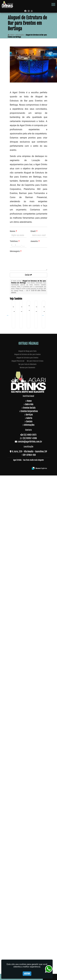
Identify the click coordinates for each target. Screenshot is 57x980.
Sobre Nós (29, 890)
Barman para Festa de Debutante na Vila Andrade (19, 493)
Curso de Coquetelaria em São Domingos (19, 718)
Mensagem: (16, 251)
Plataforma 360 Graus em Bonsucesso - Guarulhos (19, 436)
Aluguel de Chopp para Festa (27, 836)
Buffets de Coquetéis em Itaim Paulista (19, 752)
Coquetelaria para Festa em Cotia (19, 635)
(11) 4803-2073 (30, 920)
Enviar (28, 275)
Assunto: (35, 241)
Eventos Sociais (29, 893)
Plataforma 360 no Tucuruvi (19, 607)
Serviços (29, 900)
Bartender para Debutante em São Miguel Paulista (19, 579)
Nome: (13, 231)
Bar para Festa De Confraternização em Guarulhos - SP (19, 550)
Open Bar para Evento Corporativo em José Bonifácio (19, 660)
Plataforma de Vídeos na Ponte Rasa (19, 406)
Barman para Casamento (27, 853)
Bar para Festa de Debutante (27, 849)
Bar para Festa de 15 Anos (35, 846)
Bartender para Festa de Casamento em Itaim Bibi (19, 522)
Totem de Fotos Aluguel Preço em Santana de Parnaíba (19, 782)
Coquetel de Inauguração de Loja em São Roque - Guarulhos (19, 350)
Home (29, 886)
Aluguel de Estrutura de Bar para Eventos (27, 840)
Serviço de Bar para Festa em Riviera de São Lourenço (19, 459)
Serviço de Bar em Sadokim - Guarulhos (19, 689)
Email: (34, 231)
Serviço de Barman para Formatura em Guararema (19, 373)
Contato (29, 907)
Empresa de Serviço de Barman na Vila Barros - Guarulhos (19, 320)
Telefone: (15, 241)
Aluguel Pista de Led (18, 846)
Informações (29, 910)
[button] (53, 4)
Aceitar (27, 974)
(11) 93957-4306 (30, 923)
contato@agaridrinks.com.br (30, 927)
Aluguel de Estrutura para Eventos (27, 843)
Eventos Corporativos (29, 896)
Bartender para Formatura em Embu (19, 809)
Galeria (29, 903)
